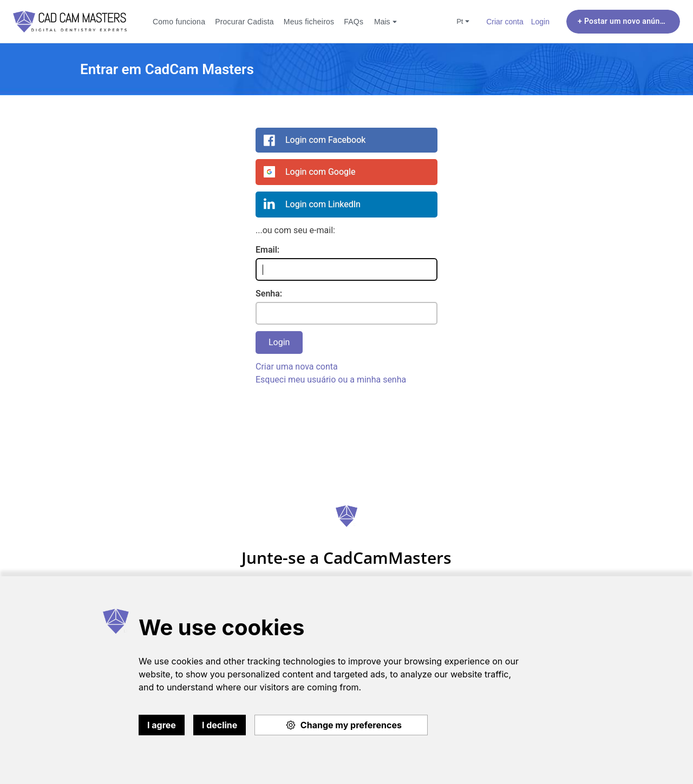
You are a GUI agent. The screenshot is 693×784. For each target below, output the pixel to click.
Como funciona (179, 21)
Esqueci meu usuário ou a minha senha (331, 380)
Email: (267, 250)
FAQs (354, 21)
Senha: (269, 294)
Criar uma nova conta (297, 367)
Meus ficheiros (309, 21)
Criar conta (505, 21)
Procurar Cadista (244, 21)
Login (540, 21)
